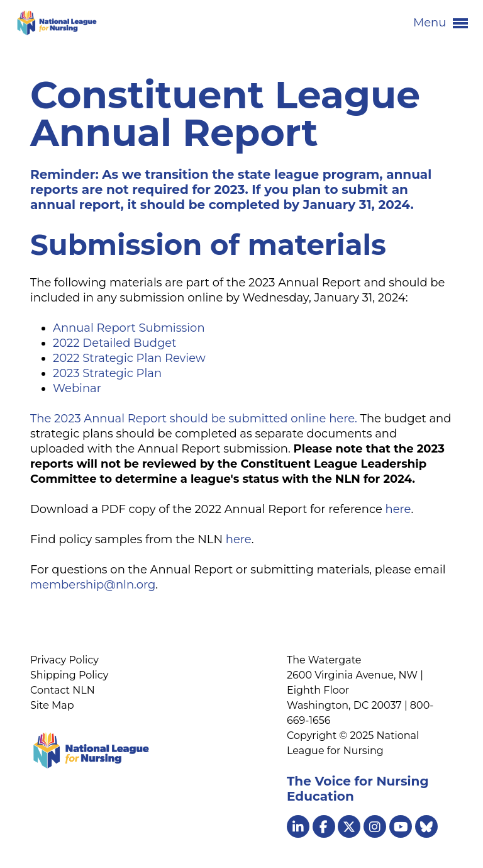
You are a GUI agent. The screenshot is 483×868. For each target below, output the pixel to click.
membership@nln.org (93, 585)
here (398, 509)
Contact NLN (63, 690)
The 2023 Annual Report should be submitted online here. (194, 419)
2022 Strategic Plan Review (129, 358)
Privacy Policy (64, 660)
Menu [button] (441, 23)
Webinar (77, 388)
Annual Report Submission (129, 328)
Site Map (52, 705)
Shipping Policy (69, 675)
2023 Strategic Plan (107, 373)
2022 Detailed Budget (114, 343)
